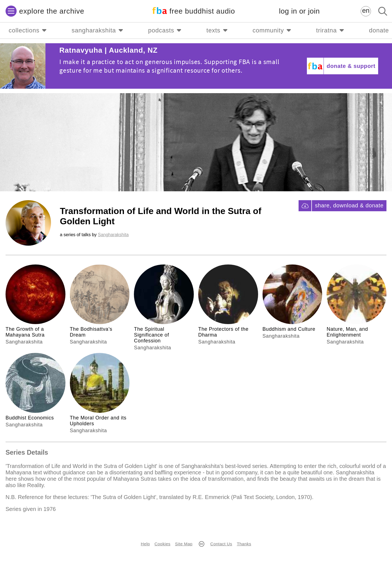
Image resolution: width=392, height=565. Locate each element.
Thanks (244, 544)
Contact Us (221, 544)
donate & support (351, 66)
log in (299, 11)
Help (145, 544)
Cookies (162, 544)
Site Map (184, 544)
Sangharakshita (113, 235)
